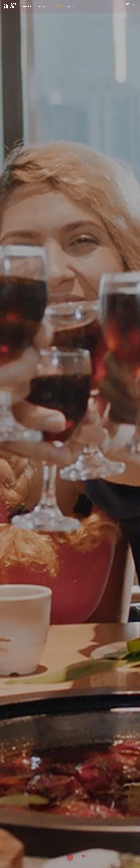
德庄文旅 (72, 7)
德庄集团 (28, 7)
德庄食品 (42, 7)
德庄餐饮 (57, 7)
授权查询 (130, 4)
